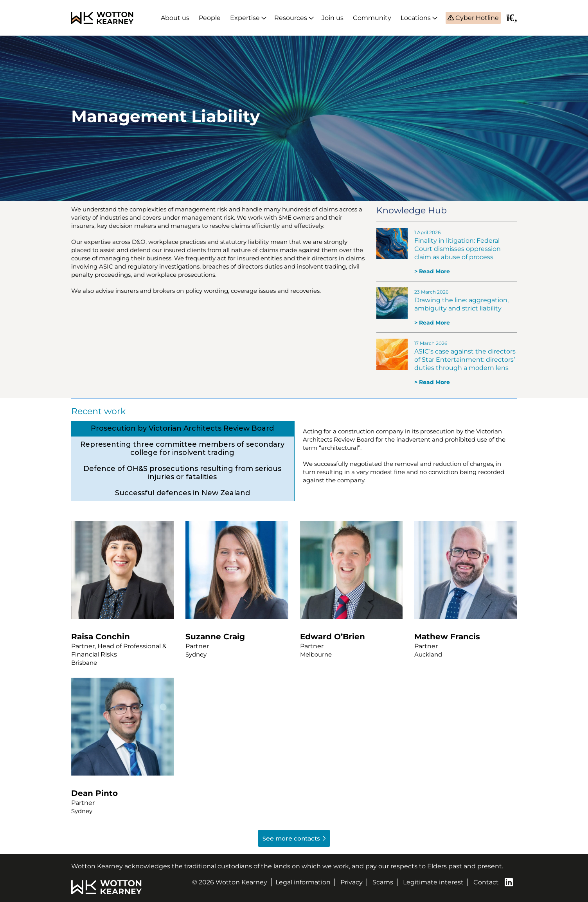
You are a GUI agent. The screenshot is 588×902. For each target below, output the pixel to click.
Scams (383, 882)
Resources (291, 18)
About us (175, 18)
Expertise (245, 18)
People (210, 18)
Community (372, 18)
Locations (416, 18)
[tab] (183, 428)
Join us (333, 18)
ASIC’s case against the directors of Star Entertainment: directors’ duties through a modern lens (465, 360)
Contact (486, 882)
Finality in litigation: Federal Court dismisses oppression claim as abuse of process (458, 249)
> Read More (432, 271)
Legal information (303, 882)
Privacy (352, 882)
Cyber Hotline (476, 18)
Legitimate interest (433, 882)
